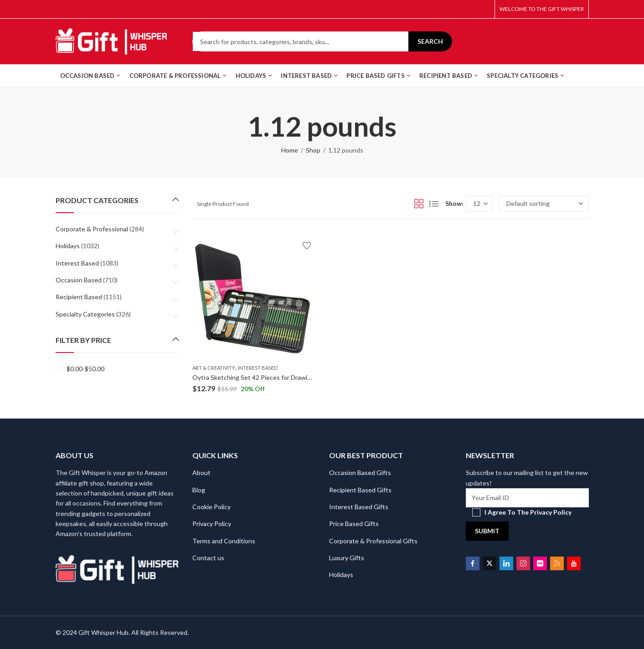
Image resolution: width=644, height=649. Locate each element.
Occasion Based (79, 280)
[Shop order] (544, 204)
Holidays (68, 246)
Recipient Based (79, 297)
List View (434, 204)
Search (430, 41)
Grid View (419, 204)
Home (290, 150)
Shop (313, 150)
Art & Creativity (214, 368)
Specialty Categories (85, 314)
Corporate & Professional (92, 229)
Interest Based (258, 368)
